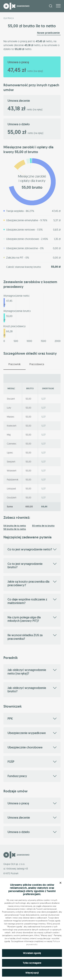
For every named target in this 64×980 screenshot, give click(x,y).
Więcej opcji (32, 973)
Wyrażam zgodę (32, 953)
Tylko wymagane (32, 963)
